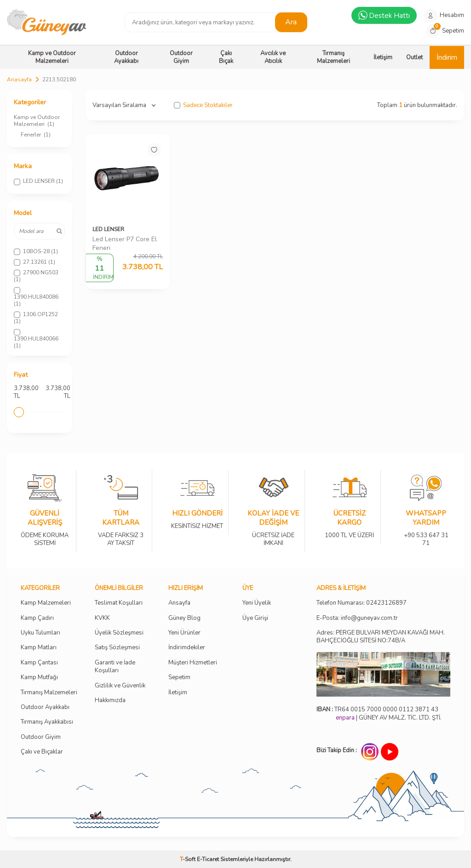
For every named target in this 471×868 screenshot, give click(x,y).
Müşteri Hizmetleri (193, 663)
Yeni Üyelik (257, 603)
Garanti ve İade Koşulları (115, 667)
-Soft (188, 859)
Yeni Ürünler (184, 633)
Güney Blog (184, 618)
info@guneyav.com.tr (369, 618)
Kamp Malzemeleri (46, 603)
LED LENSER (108, 229)
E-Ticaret (208, 859)
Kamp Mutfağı (39, 678)
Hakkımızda (110, 701)
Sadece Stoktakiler (203, 105)
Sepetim (179, 678)
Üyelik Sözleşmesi (119, 633)
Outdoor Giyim (181, 57)
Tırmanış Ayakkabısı (47, 722)
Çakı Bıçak (226, 57)
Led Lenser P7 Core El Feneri (125, 244)
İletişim (383, 57)
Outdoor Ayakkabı (126, 57)
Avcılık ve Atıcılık (273, 57)
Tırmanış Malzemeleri (333, 57)
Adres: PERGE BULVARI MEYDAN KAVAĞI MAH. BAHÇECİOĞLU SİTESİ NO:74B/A (381, 637)
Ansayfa (179, 603)
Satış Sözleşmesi (117, 648)
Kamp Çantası (39, 663)
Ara (291, 22)
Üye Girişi (255, 618)
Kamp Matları (39, 648)
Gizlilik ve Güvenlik (120, 686)
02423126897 (386, 603)
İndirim (447, 57)
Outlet (414, 57)
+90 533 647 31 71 (426, 533)
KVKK (102, 618)
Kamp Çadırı (37, 618)
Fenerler (36, 135)
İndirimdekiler (187, 648)
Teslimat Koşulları (119, 603)
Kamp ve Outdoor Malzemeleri (52, 57)
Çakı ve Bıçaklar (42, 752)
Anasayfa (19, 79)
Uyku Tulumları (40, 633)
